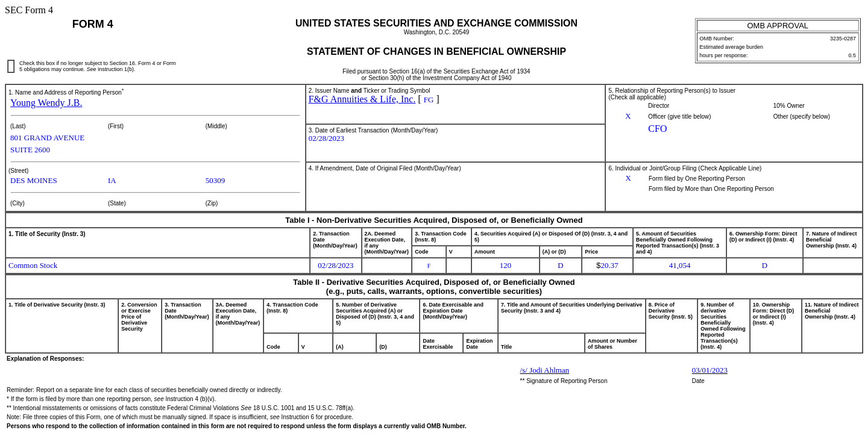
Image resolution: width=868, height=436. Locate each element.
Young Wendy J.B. (46, 103)
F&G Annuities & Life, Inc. (362, 99)
